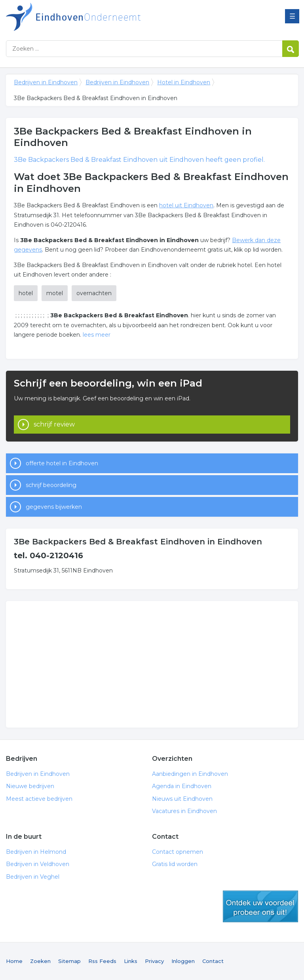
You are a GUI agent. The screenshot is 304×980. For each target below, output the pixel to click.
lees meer (97, 335)
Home (14, 961)
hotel (26, 293)
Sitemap (69, 961)
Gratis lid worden (175, 864)
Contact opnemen (178, 852)
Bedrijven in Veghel (33, 877)
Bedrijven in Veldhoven (38, 864)
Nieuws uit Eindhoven (182, 799)
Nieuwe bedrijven (30, 786)
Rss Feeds (102, 961)
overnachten (94, 293)
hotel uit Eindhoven (186, 205)
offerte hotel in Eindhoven (62, 463)
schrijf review (54, 424)
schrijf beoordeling (51, 485)
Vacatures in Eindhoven (184, 811)
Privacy (154, 961)
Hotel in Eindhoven (184, 82)
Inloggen (183, 961)
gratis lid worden (260, 906)
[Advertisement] (152, 664)
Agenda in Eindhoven (182, 786)
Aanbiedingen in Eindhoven (190, 774)
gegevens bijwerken (54, 507)
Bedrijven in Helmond (36, 852)
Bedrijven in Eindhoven (105, 17)
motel (55, 293)
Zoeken (40, 961)
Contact (213, 961)
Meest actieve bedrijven (39, 799)
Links (131, 961)
